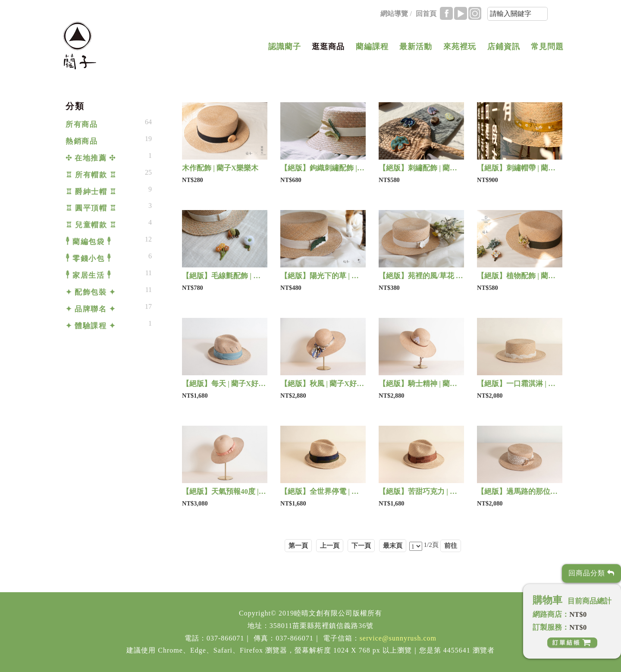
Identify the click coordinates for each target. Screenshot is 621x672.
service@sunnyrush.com (398, 638)
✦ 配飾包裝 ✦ (91, 292)
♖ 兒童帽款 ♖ (91, 225)
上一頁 (330, 545)
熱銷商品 (82, 141)
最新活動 (416, 47)
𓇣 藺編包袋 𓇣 (88, 242)
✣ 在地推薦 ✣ (91, 158)
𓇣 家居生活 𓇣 (88, 275)
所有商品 (82, 124)
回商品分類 (591, 573)
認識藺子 (285, 47)
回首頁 (426, 14)
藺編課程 (372, 47)
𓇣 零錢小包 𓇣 (88, 259)
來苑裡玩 (460, 47)
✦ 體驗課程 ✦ (91, 326)
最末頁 (393, 545)
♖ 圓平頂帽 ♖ (91, 208)
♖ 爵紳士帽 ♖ (91, 192)
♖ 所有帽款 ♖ (91, 175)
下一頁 (361, 545)
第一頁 (298, 545)
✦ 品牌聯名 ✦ (91, 309)
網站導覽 (394, 14)
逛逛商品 (328, 47)
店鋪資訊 (504, 47)
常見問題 (547, 47)
